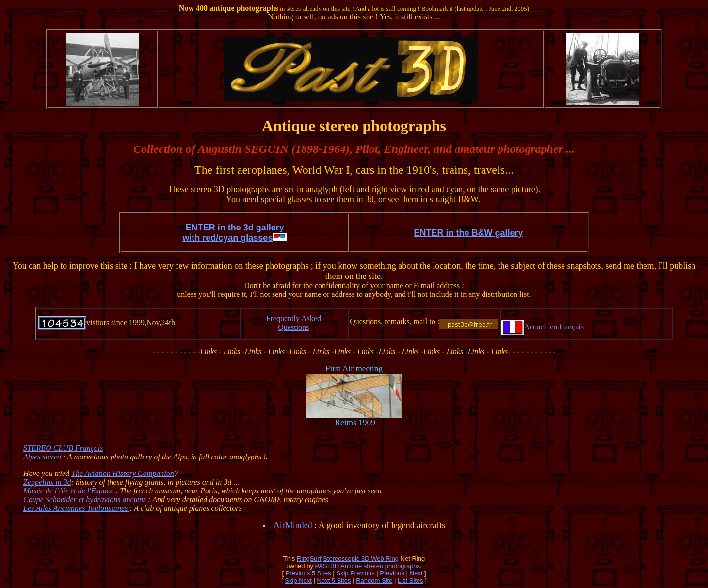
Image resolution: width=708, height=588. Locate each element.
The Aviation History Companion (123, 473)
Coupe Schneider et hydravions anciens (85, 499)
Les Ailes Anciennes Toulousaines (76, 508)
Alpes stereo (42, 457)
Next (416, 573)
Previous (392, 573)
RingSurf (309, 559)
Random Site (374, 580)
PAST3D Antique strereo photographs (368, 566)
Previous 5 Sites (308, 573)
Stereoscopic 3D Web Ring (361, 559)
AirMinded (293, 525)
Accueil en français (554, 327)
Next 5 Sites (334, 580)
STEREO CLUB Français (63, 448)
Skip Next (298, 580)
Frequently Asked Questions (294, 323)
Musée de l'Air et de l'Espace (68, 491)
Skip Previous (355, 573)
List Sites (410, 580)
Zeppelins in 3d (47, 482)
